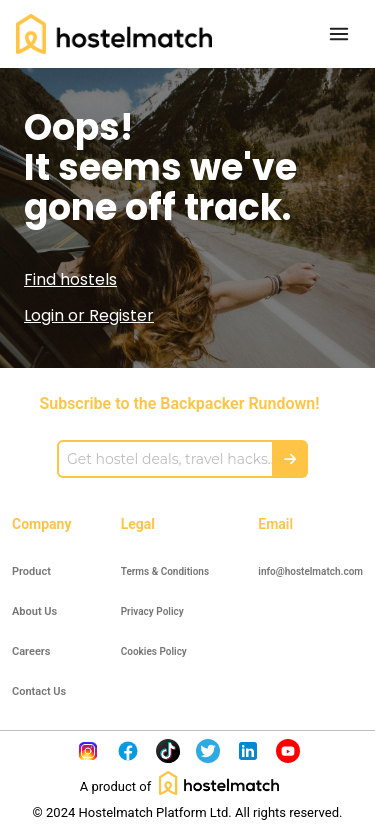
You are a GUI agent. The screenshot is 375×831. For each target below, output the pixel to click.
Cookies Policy (154, 651)
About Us (34, 611)
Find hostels (70, 279)
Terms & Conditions (165, 571)
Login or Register (89, 315)
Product (31, 571)
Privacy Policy (152, 611)
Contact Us (39, 691)
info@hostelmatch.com (310, 571)
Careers (31, 651)
